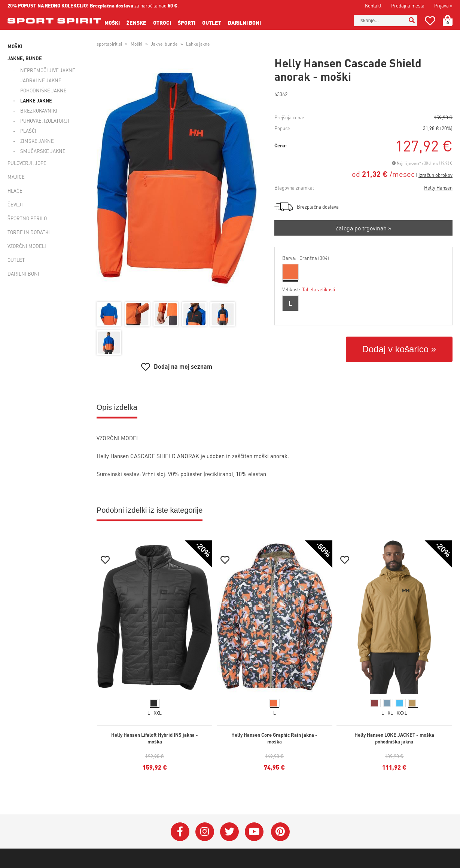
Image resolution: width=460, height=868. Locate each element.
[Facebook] (180, 832)
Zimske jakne (37, 141)
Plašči (28, 131)
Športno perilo (27, 218)
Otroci (162, 22)
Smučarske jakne (43, 151)
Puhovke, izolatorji (45, 121)
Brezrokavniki (39, 111)
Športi (187, 22)
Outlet (212, 22)
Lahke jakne (36, 100)
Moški (112, 22)
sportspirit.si (109, 44)
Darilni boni (244, 22)
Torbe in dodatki (29, 232)
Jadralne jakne (41, 80)
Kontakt (373, 5)
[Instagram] (205, 832)
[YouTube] (254, 832)
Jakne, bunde (25, 58)
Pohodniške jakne (43, 90)
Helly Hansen (438, 188)
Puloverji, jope (27, 163)
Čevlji (15, 204)
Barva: (306, 258)
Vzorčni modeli (27, 246)
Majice (16, 177)
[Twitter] (229, 832)
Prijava (443, 5)
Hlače (15, 191)
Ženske (136, 22)
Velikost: (309, 289)
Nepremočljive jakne (48, 70)
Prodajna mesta (408, 5)
